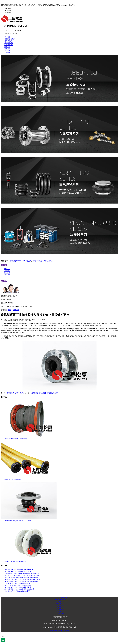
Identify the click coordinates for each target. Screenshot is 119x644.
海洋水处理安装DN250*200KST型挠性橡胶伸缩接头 (21, 577)
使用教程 (4, 265)
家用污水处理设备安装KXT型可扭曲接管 (18, 585)
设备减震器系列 (10, 39)
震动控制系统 (9, 43)
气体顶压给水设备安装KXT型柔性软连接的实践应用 (22, 575)
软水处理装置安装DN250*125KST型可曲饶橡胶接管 (21, 581)
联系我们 (4, 281)
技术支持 (7, 47)
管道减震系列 (9, 45)
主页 (10, 310)
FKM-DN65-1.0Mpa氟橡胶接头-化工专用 (18, 521)
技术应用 (7, 269)
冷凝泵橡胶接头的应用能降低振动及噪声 (44, 393)
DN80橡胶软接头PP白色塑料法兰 (15, 562)
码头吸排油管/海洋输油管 (13, 480)
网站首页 (7, 37)
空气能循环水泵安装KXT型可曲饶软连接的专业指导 (22, 574)
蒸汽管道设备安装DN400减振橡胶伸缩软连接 (19, 589)
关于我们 (7, 53)
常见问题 (7, 273)
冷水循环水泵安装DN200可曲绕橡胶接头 (18, 587)
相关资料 (7, 275)
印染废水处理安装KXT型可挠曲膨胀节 (17, 583)
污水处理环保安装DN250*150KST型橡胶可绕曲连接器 (22, 579)
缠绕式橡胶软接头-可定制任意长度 (16, 438)
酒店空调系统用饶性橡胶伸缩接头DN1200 (18, 572)
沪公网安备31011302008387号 (59, 631)
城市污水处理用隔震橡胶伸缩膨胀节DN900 (19, 570)
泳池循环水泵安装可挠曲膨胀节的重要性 (18, 591)
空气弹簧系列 (9, 41)
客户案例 (7, 51)
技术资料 (7, 49)
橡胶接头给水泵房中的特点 (16, 393)
